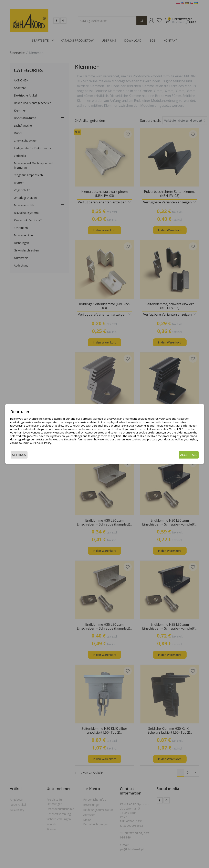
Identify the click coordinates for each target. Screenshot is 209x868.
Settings (19, 455)
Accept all (189, 455)
